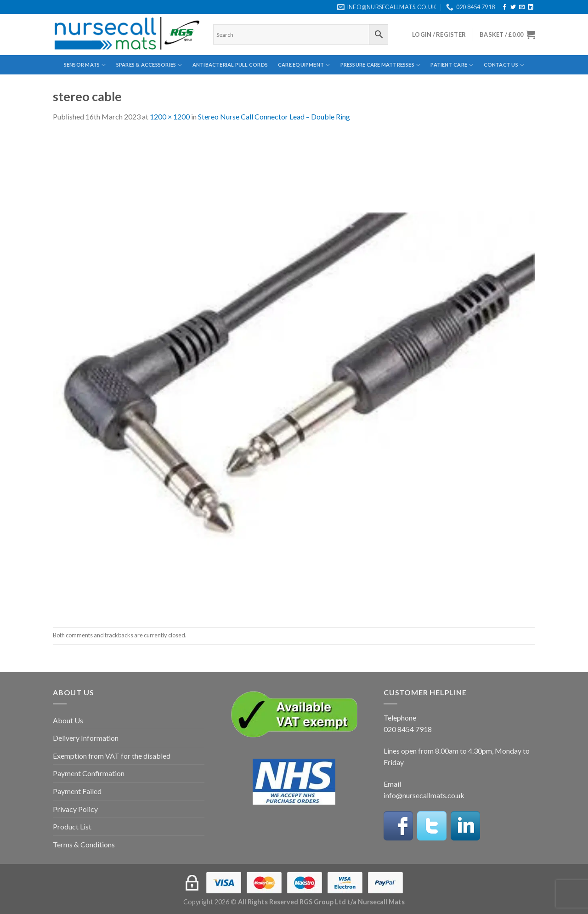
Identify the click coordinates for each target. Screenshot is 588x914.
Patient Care (452, 65)
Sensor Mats (85, 65)
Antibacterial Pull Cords (230, 65)
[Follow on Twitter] (513, 7)
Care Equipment (304, 65)
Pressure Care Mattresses (381, 65)
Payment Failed (77, 791)
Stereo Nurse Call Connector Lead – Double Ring (274, 116)
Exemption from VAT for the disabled (112, 756)
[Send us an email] (522, 7)
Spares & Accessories (149, 65)
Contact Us (504, 65)
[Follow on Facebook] (504, 7)
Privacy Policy (75, 809)
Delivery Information (86, 738)
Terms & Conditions (84, 844)
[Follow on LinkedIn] (531, 7)
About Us (68, 720)
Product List (72, 826)
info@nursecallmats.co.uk (424, 795)
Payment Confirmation (89, 773)
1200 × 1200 (170, 116)
